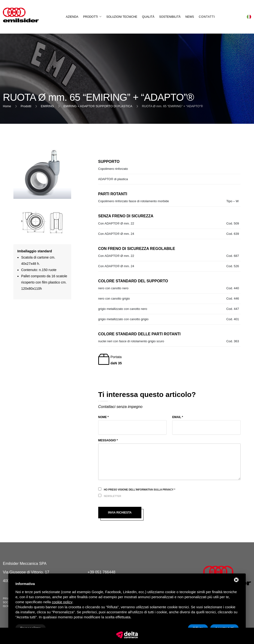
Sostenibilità (170, 17)
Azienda (72, 17)
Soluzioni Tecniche (122, 17)
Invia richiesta (120, 513)
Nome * (104, 417)
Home (7, 106)
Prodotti (91, 17)
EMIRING (47, 106)
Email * (178, 417)
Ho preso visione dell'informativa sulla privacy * (139, 490)
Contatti (207, 17)
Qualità (148, 17)
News (190, 17)
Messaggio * (108, 440)
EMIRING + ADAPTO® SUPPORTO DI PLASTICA (98, 106)
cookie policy (62, 602)
